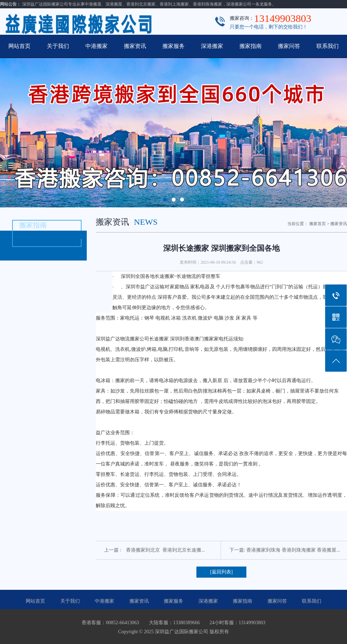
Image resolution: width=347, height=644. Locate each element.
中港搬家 (96, 46)
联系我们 (328, 46)
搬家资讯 (135, 46)
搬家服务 (173, 46)
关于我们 (58, 46)
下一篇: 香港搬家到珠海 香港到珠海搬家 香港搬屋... (285, 550)
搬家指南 (251, 46)
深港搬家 (212, 46)
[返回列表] (221, 572)
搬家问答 (289, 46)
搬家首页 (318, 224)
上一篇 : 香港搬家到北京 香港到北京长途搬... (155, 550)
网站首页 (19, 46)
